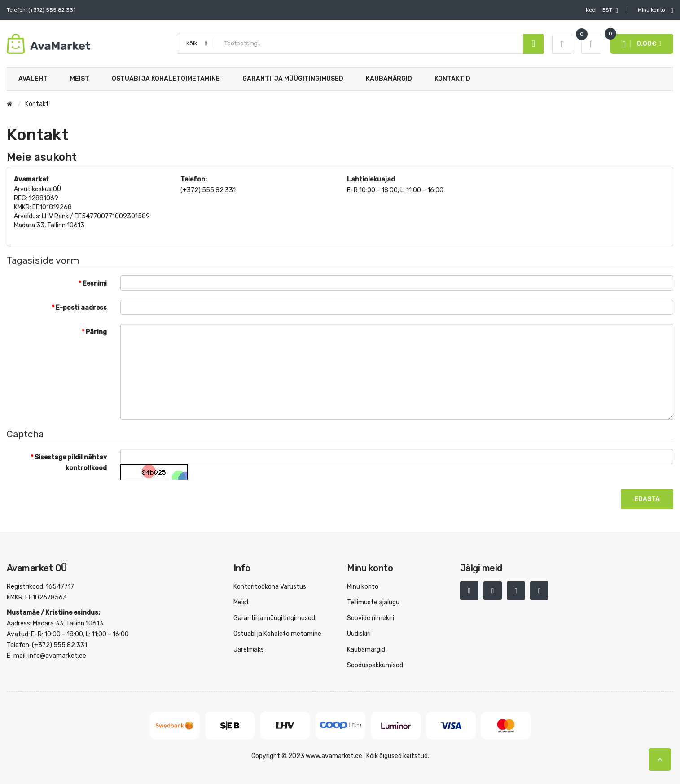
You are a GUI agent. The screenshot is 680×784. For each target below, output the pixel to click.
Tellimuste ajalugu (373, 602)
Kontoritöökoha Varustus (270, 587)
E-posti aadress (81, 308)
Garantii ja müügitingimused (274, 618)
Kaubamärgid (366, 650)
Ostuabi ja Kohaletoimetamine (277, 634)
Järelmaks (249, 650)
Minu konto (363, 587)
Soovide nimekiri (371, 618)
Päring (96, 332)
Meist (241, 602)
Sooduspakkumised (375, 665)
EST (602, 10)
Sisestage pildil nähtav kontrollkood (71, 463)
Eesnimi (95, 284)
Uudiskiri (359, 634)
